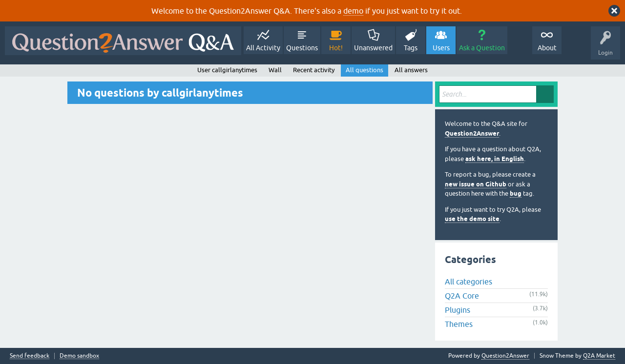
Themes (459, 324)
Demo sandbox (79, 356)
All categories (469, 282)
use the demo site (472, 219)
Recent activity (314, 70)
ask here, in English (495, 159)
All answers (411, 70)
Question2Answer (472, 133)
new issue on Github (476, 184)
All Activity (263, 48)
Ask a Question (482, 48)
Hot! (336, 48)
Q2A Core (462, 296)
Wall (275, 70)
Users (441, 48)
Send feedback (30, 356)
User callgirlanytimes (227, 70)
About (547, 48)
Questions (302, 48)
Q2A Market (599, 356)
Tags (411, 48)
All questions (365, 70)
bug (516, 193)
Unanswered (373, 48)
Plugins (458, 310)
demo (353, 11)
